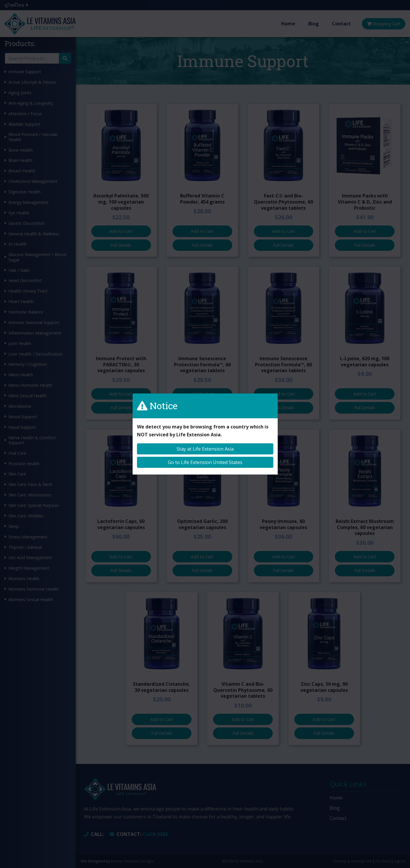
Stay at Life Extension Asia (205, 449)
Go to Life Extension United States (205, 462)
